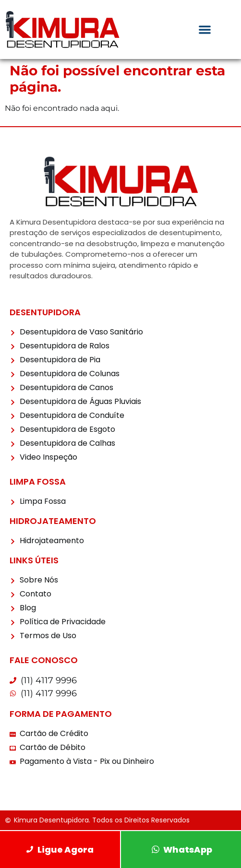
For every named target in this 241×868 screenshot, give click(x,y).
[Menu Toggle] (205, 30)
